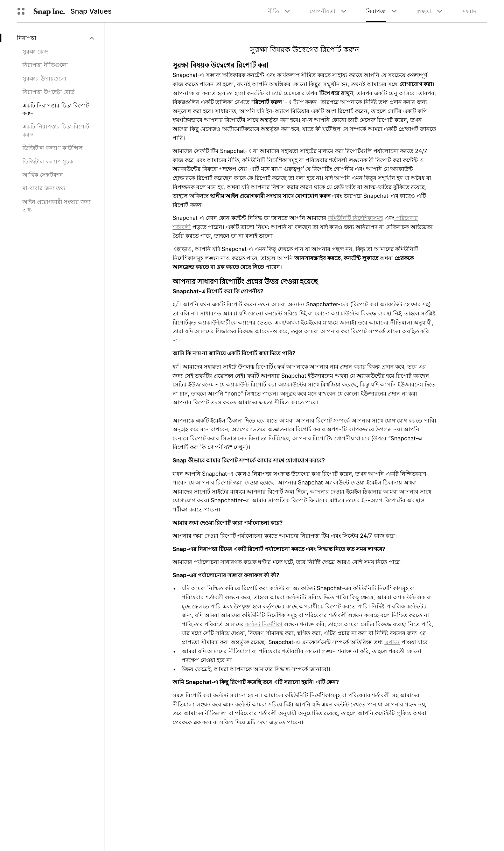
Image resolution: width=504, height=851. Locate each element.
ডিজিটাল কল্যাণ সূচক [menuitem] (48, 161)
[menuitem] (55, 38)
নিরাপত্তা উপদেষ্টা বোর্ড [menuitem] (48, 92)
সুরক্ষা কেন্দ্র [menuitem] (35, 51)
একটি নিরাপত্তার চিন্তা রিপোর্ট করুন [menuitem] (56, 109)
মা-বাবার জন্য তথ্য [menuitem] (44, 188)
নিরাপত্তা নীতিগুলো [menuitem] (45, 65)
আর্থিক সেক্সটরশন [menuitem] (43, 175)
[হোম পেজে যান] (49, 11)
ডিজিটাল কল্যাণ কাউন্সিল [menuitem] (52, 148)
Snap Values (91, 11)
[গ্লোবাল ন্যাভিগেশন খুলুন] (21, 11)
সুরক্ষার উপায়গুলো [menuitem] (44, 78)
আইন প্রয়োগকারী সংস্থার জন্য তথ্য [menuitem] (57, 205)
